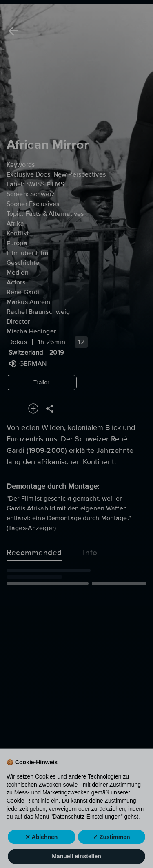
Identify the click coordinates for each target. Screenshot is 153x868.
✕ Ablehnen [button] (41, 850)
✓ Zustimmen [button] (112, 850)
